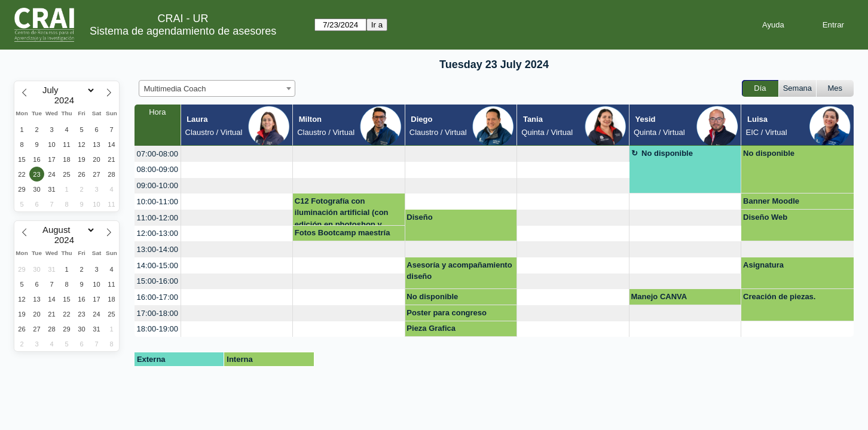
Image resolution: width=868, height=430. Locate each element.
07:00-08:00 (158, 154)
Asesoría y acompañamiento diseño (459, 271)
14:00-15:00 (158, 265)
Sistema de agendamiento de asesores (183, 31)
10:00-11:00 (158, 202)
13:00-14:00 (158, 249)
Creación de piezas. (779, 297)
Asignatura (763, 265)
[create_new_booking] (237, 154)
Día (760, 88)
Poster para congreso (447, 313)
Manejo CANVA (659, 297)
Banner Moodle (771, 201)
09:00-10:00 (158, 185)
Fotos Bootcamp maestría (343, 233)
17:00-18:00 (158, 313)
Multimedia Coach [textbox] (175, 89)
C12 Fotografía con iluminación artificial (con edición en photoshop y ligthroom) (342, 211)
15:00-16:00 (158, 281)
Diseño (419, 217)
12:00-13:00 (158, 233)
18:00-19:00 (158, 329)
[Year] (67, 100)
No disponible (667, 153)
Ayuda (773, 25)
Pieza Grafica (431, 328)
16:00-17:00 (158, 297)
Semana (797, 88)
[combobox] (217, 88)
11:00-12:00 (158, 218)
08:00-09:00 (158, 169)
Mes (835, 88)
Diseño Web (765, 217)
